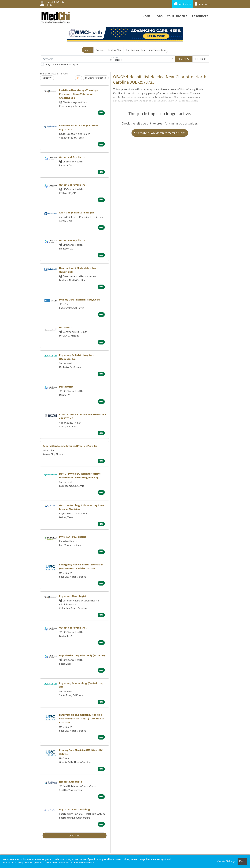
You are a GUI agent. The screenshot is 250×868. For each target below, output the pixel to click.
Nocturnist (65, 327)
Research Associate (71, 782)
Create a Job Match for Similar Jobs (160, 133)
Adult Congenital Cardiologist (77, 212)
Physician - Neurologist (73, 596)
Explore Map (115, 50)
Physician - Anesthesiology (75, 809)
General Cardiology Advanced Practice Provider (70, 446)
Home (147, 16)
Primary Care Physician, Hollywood (79, 300)
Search (88, 50)
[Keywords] (75, 59)
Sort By (46, 78)
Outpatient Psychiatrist (73, 157)
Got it (242, 861)
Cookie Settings (226, 861)
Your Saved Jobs (157, 50)
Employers (202, 4)
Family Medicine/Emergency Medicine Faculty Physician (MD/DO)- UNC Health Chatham (82, 718)
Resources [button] (200, 16)
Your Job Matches (135, 50)
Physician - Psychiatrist (73, 537)
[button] (201, 59)
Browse (100, 50)
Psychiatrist (66, 387)
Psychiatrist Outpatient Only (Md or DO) (82, 655)
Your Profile (177, 16)
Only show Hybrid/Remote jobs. (62, 64)
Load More (75, 835)
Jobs (159, 16)
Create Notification (96, 78)
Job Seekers (183, 4)
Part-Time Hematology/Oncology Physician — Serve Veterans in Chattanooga (79, 94)
